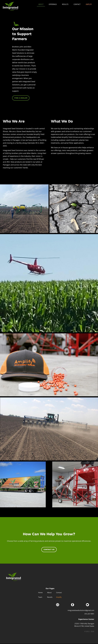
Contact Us (49, 550)
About (41, 4)
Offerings (53, 4)
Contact (77, 4)
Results (65, 4)
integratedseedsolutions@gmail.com (81, 611)
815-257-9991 (89, 614)
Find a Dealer (21, 98)
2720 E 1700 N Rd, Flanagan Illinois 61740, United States (84, 625)
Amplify (89, 4)
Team (40, 597)
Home (40, 593)
